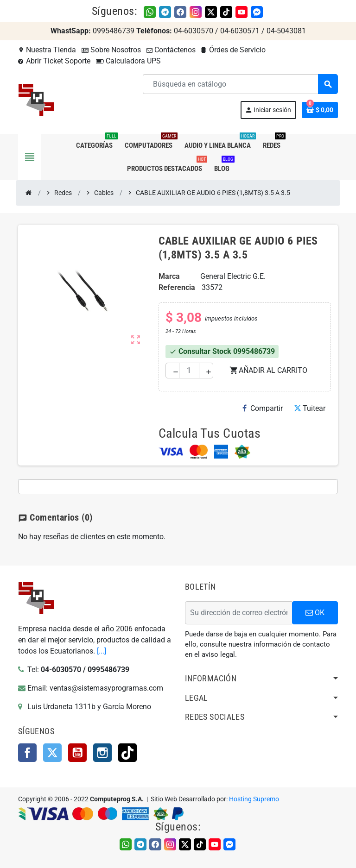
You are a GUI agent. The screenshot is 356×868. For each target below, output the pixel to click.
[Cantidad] (189, 371)
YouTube (77, 753)
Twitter (52, 753)
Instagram (102, 753)
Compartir (263, 408)
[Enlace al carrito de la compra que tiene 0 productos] (320, 110)
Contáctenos (171, 50)
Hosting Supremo (254, 799)
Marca (169, 276)
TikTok (127, 753)
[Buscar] (240, 84)
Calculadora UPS (128, 61)
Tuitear (310, 408)
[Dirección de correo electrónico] (238, 613)
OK (315, 613)
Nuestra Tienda (47, 50)
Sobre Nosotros (111, 50)
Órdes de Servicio (233, 50)
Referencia (177, 287)
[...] (102, 651)
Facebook (27, 753)
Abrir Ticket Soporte (54, 61)
